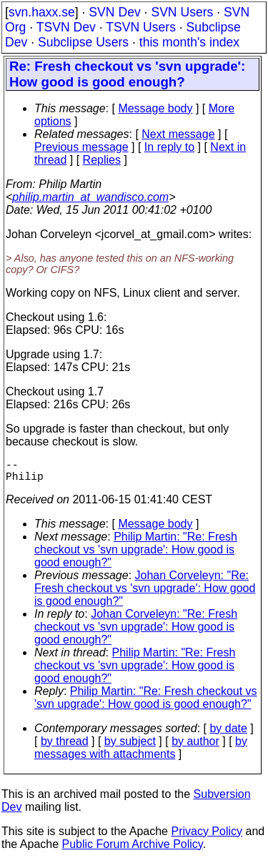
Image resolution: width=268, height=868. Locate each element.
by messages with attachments (141, 753)
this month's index (189, 42)
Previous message (81, 147)
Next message (178, 134)
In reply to (169, 147)
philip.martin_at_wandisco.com (90, 197)
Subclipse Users (83, 42)
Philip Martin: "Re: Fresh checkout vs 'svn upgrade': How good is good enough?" (136, 555)
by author (195, 747)
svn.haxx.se (42, 12)
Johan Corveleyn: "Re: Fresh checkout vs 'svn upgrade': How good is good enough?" (145, 594)
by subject (130, 747)
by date (228, 734)
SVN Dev (114, 12)
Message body (155, 108)
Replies (102, 160)
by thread (65, 747)
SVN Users (182, 12)
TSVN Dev (66, 27)
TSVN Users (141, 27)
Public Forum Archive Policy (133, 850)
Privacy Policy (207, 837)
